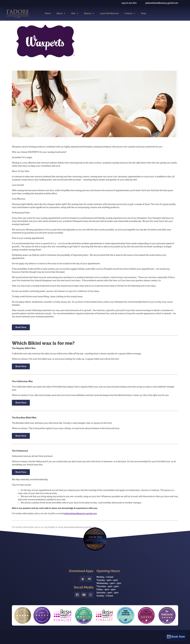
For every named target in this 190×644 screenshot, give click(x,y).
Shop (144, 13)
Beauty (89, 13)
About (61, 13)
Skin (75, 13)
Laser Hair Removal (109, 13)
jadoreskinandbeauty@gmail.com (81, 514)
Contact (130, 13)
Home (48, 13)
